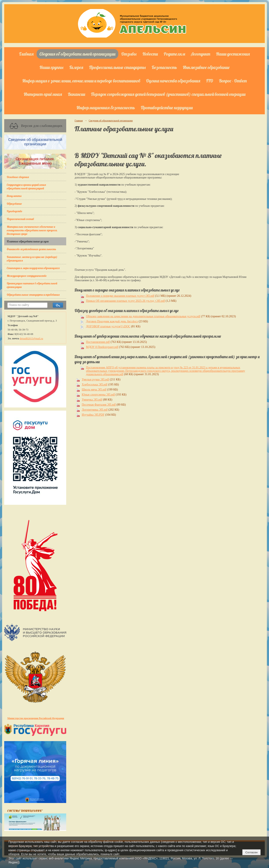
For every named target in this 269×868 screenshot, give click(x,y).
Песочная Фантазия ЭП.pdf (99, 405)
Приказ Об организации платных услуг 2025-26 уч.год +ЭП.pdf (125, 301)
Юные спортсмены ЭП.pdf (98, 395)
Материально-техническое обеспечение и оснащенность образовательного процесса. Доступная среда (32, 230)
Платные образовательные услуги (28, 241)
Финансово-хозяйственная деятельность (31, 249)
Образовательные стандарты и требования (33, 295)
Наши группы (51, 67)
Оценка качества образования (173, 81)
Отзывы (129, 54)
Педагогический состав (20, 219)
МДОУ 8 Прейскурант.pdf (102, 347)
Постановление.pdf (98, 342)
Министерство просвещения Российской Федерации (36, 718)
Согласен (251, 852)
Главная (26, 54)
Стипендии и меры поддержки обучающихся (33, 268)
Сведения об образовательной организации (77, 54)
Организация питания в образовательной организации (32, 285)
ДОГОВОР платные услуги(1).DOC (108, 326)
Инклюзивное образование (206, 67)
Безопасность (164, 67)
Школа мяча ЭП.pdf (94, 390)
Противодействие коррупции (167, 108)
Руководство (15, 211)
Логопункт (201, 54)
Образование (14, 204)
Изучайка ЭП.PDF (93, 415)
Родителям (174, 54)
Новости (150, 54)
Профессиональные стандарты (117, 67)
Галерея (76, 67)
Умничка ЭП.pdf (92, 400)
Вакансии (76, 94)
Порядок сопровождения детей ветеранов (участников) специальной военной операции (168, 94)
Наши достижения (233, 54)
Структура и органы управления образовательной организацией (26, 186)
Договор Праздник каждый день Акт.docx (112, 321)
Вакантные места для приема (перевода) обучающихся (32, 259)
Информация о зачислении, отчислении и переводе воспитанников (81, 81)
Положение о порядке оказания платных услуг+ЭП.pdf (120, 296)
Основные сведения (18, 177)
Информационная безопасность (106, 108)
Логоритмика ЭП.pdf (95, 410)
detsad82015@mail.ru (31, 338)
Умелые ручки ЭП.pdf (95, 379)
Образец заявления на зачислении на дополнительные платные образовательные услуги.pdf (143, 316)
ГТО (210, 81)
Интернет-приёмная (43, 94)
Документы (14, 196)
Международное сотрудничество (27, 276)
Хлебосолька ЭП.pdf (95, 385)
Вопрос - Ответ (233, 81)
